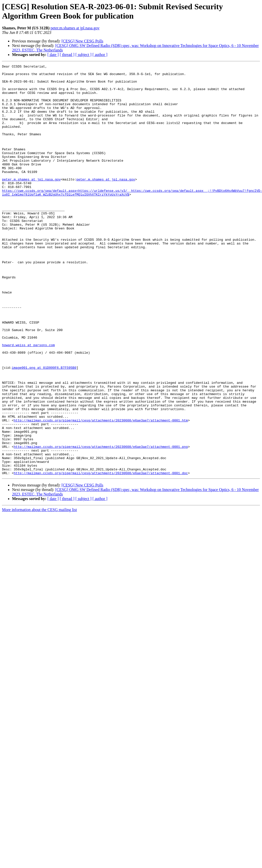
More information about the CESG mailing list (39, 592)
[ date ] (53, 55)
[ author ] (100, 55)
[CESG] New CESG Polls (82, 41)
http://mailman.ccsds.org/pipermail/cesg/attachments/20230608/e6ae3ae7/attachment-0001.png (101, 523)
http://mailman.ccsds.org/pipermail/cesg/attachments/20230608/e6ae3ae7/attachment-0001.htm (101, 492)
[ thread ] (67, 55)
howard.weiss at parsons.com (28, 401)
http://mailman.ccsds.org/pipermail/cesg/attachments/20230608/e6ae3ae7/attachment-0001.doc (101, 555)
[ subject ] (83, 55)
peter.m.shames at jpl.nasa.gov (75, 28)
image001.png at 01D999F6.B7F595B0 (44, 428)
